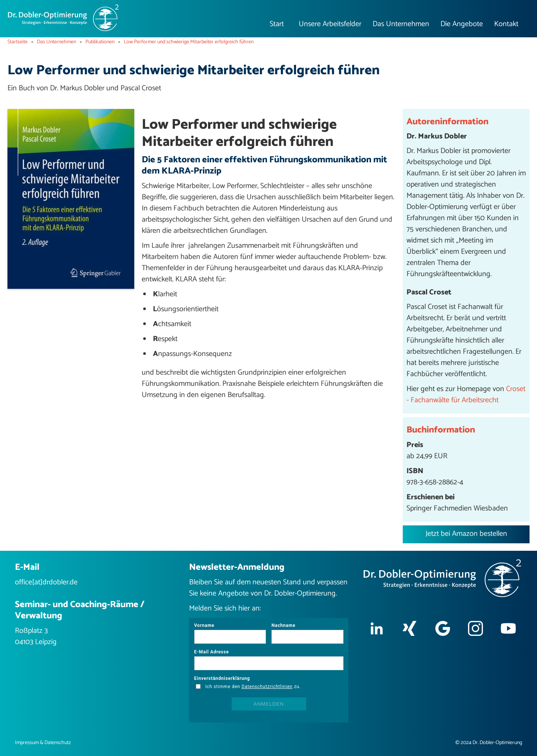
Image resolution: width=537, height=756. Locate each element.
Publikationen (100, 42)
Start (277, 24)
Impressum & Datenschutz (43, 743)
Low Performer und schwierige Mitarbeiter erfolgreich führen (189, 42)
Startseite (18, 42)
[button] (330, 24)
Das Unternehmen (56, 42)
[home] (63, 18)
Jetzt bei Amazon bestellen (466, 534)
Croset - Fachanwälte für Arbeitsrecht (466, 395)
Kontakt (506, 24)
